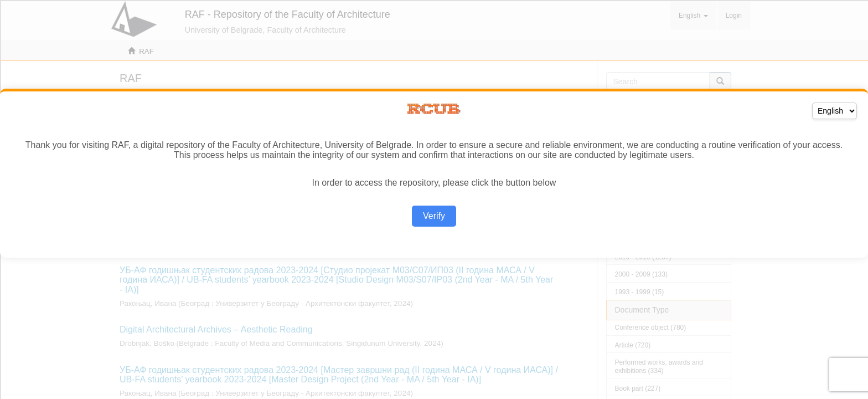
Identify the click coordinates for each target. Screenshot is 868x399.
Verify (434, 216)
